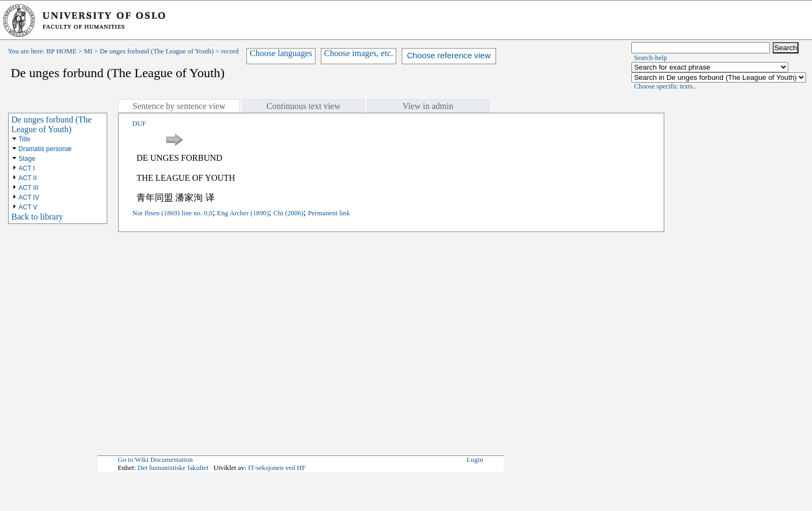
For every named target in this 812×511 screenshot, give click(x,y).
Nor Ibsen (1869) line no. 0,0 (172, 213)
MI (88, 51)
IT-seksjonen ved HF (277, 468)
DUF (139, 124)
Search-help (651, 58)
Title (24, 139)
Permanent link (329, 213)
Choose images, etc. (359, 53)
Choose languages (281, 53)
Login (475, 460)
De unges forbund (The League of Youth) (157, 51)
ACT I (26, 168)
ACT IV (29, 197)
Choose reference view (449, 55)
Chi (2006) (288, 213)
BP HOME (61, 51)
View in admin (428, 106)
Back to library (37, 217)
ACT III (28, 188)
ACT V (28, 207)
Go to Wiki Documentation (155, 460)
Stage (27, 159)
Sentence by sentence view (179, 106)
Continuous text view (303, 106)
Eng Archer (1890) (243, 213)
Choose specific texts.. (665, 86)
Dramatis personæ (45, 149)
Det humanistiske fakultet (173, 468)
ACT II (27, 178)
